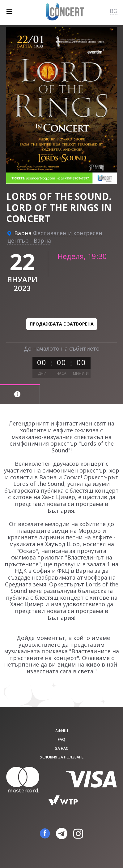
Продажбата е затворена (62, 324)
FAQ (61, 739)
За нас (61, 748)
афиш (62, 731)
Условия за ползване (62, 757)
